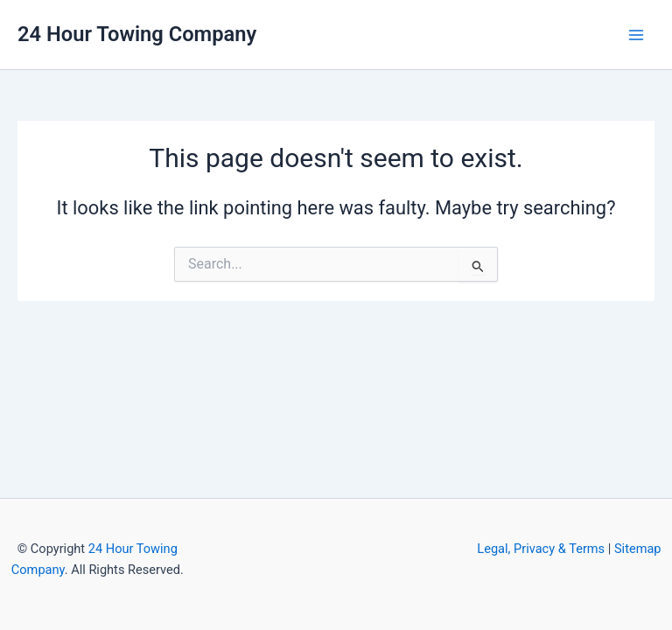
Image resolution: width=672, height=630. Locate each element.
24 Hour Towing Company (137, 34)
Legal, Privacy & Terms (541, 549)
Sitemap (638, 549)
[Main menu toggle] (636, 35)
